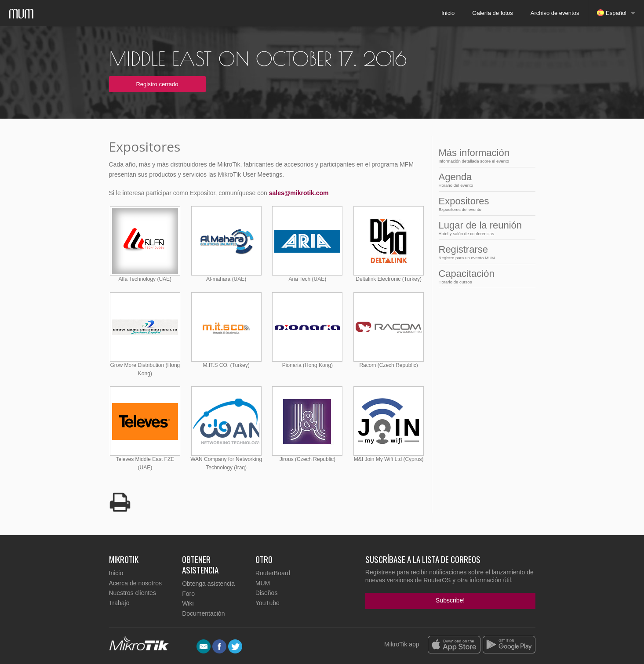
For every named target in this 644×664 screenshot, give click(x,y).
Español (612, 13)
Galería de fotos (493, 13)
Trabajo (119, 603)
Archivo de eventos (555, 13)
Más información (484, 155)
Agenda (484, 180)
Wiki (188, 603)
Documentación (203, 613)
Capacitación (484, 276)
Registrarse (484, 252)
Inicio (448, 13)
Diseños (267, 593)
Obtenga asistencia (208, 584)
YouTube (267, 603)
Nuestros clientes (133, 593)
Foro (188, 594)
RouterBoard (273, 573)
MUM (263, 583)
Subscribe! (450, 600)
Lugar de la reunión (484, 228)
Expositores (484, 204)
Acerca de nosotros (136, 583)
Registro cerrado (157, 84)
